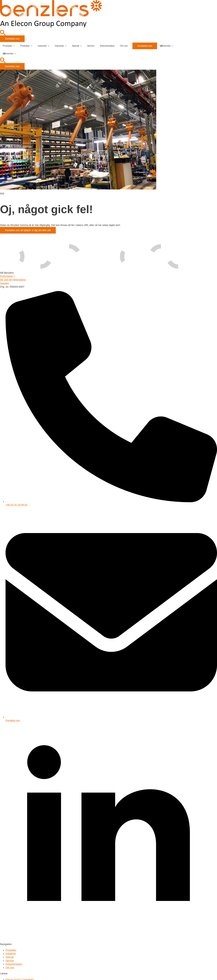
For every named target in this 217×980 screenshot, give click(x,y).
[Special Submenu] (82, 46)
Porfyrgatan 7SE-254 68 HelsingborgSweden (13, 280)
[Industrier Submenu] (49, 46)
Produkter (7, 46)
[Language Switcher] (173, 46)
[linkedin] (108, 941)
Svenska (165, 46)
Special (76, 46)
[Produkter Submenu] (15, 46)
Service (91, 46)
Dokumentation (107, 46)
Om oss (124, 46)
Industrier (42, 46)
